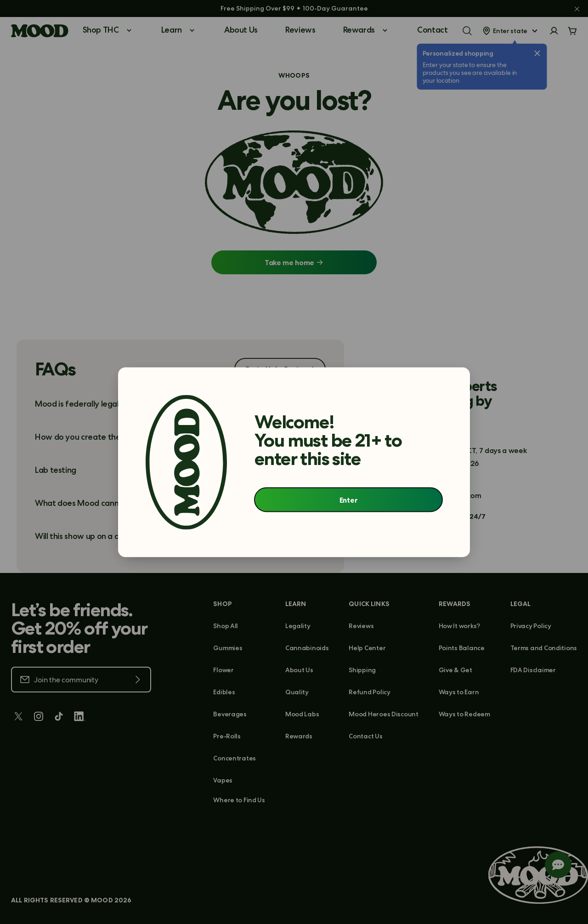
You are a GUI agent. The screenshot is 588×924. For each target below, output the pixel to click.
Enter (348, 500)
